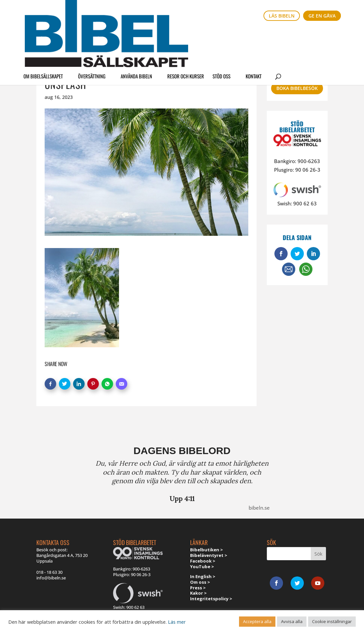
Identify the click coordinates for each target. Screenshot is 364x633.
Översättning (92, 34)
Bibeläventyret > (209, 555)
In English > (203, 576)
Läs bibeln (282, 16)
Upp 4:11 (182, 499)
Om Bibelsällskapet (43, 34)
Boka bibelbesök (297, 88)
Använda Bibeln (136, 34)
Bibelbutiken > (206, 550)
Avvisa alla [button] (292, 621)
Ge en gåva (322, 16)
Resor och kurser (186, 34)
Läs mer (177, 622)
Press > (198, 588)
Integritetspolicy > (211, 599)
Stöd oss (222, 34)
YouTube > (202, 567)
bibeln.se (259, 508)
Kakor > (198, 593)
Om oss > (200, 582)
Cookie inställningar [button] (332, 621)
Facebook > (203, 561)
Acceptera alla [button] (257, 621)
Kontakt (254, 34)
